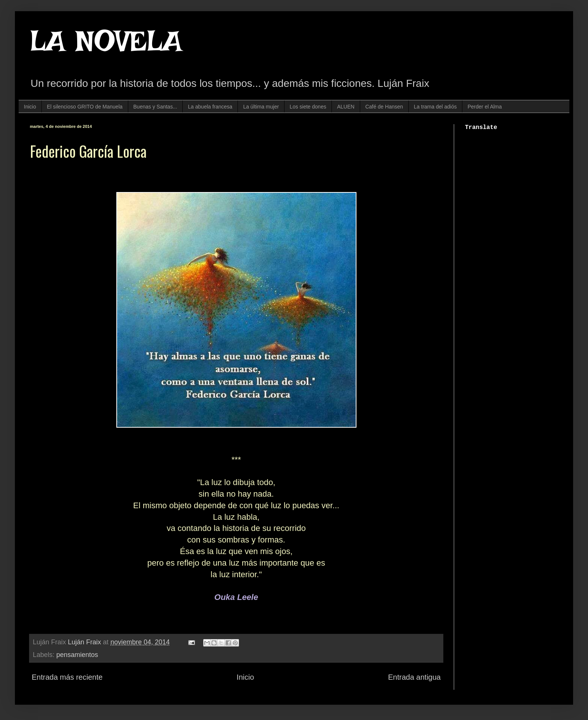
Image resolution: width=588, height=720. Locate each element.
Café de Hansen (384, 107)
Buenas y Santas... (155, 107)
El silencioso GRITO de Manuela (85, 107)
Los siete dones (308, 107)
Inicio (30, 107)
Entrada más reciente (67, 677)
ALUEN (346, 107)
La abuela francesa (210, 107)
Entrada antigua (414, 677)
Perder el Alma (485, 107)
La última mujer (261, 107)
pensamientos (77, 655)
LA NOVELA (106, 41)
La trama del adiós (435, 107)
